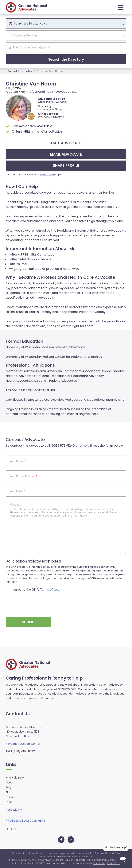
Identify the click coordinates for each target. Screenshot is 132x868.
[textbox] (68, 24)
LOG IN (11, 829)
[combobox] (66, 23)
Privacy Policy (114, 863)
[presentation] (35, 603)
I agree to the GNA (35, 590)
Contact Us (18, 714)
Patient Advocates (20, 71)
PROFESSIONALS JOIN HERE (25, 821)
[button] (120, 7)
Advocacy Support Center (23, 744)
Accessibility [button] (14, 810)
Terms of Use (47, 174)
